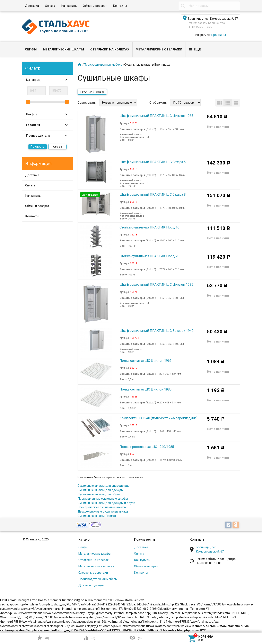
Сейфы (31, 49)
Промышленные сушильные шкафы (103, 499)
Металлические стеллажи (159, 49)
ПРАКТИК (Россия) (92, 92)
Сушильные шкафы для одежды (101, 490)
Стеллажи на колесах (110, 49)
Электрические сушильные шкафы (102, 507)
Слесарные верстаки (93, 573)
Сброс (58, 147)
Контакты (120, 6)
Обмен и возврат (95, 6)
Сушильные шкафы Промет (97, 516)
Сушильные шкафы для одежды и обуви (106, 503)
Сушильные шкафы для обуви (99, 494)
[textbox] (209, 6)
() (43, 638)
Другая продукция (91, 585)
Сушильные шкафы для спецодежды (104, 486)
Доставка (32, 6)
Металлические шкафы (63, 49)
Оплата (50, 6)
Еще (195, 49)
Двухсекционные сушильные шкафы (103, 512)
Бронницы (219, 35)
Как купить (69, 6)
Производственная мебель (103, 65)
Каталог (85, 540)
